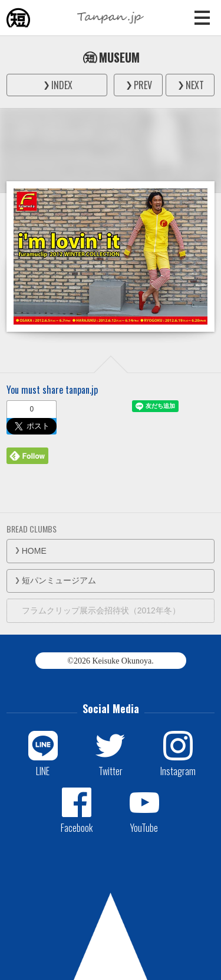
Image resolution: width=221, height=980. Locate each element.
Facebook (77, 827)
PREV (143, 85)
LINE (43, 770)
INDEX (62, 85)
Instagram (178, 770)
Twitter (111, 770)
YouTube (144, 827)
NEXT (195, 85)
